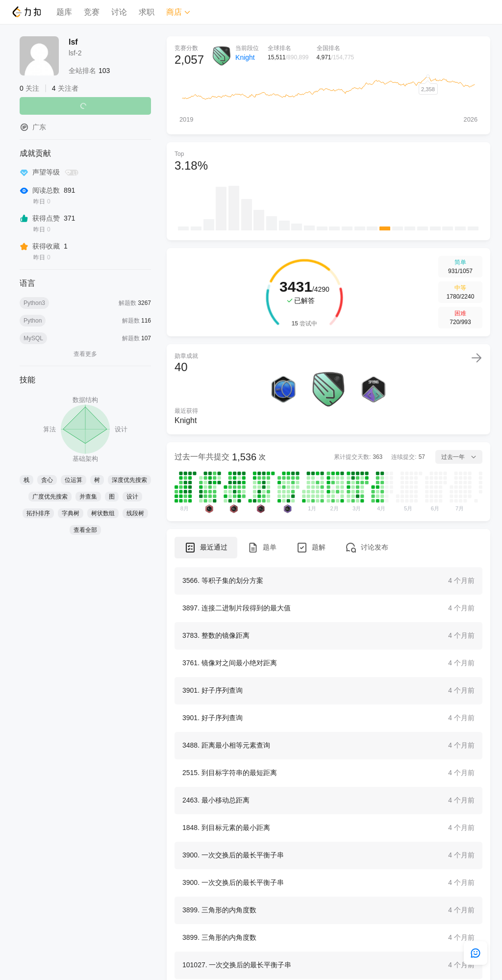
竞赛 (92, 12)
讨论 (119, 12)
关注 (85, 106)
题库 (64, 12)
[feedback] (476, 953)
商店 (178, 12)
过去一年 (459, 457)
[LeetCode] (26, 12)
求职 (147, 12)
